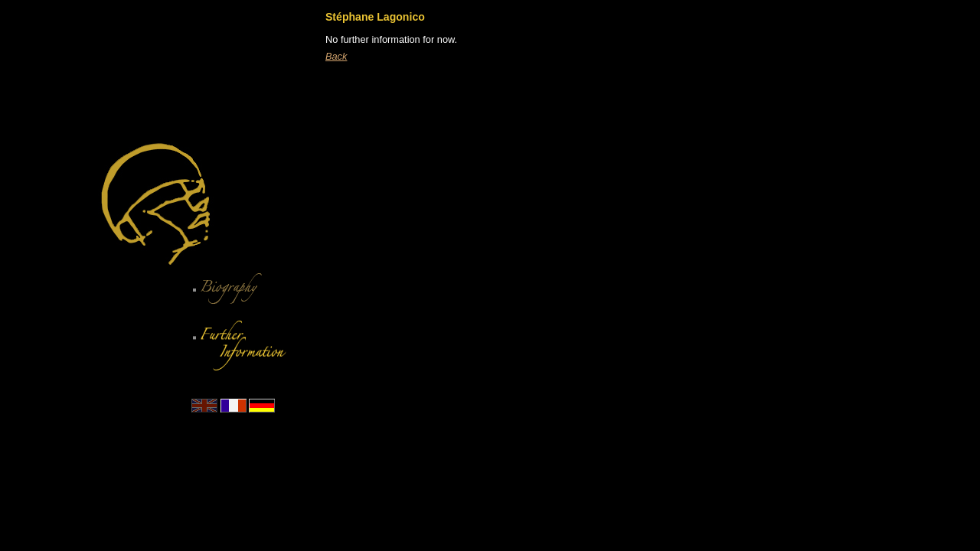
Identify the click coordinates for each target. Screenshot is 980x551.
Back (336, 56)
